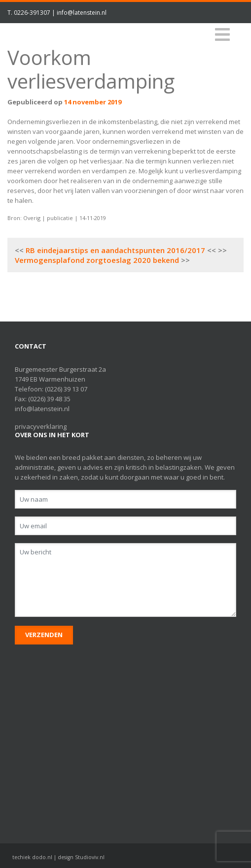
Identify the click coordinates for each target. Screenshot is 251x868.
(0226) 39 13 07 (66, 389)
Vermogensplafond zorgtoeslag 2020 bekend (97, 260)
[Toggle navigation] (222, 35)
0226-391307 (32, 13)
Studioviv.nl (90, 857)
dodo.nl (42, 857)
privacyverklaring (41, 426)
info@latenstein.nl (82, 13)
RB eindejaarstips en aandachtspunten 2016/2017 (115, 250)
